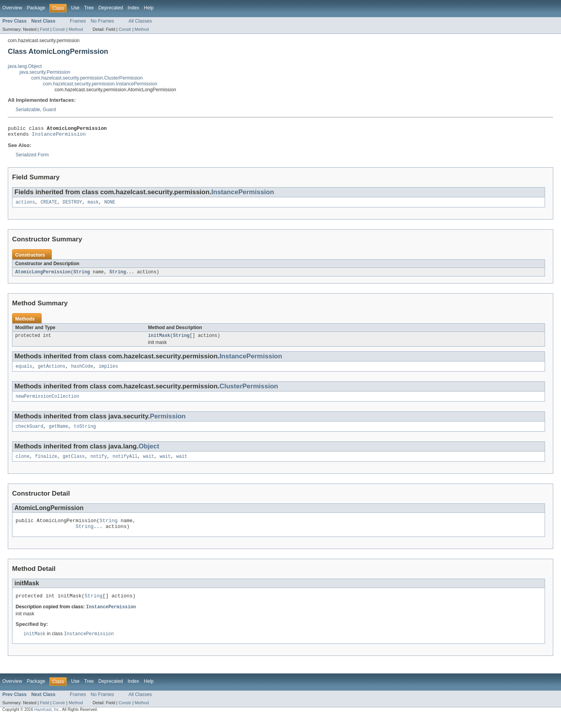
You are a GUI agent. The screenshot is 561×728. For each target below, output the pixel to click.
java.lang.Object (25, 66)
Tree (89, 8)
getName (58, 433)
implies (108, 371)
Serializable (28, 110)
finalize (46, 464)
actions (25, 205)
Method (76, 29)
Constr (59, 29)
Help (149, 8)
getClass (74, 464)
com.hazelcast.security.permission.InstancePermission (100, 84)
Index (133, 8)
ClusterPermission (249, 391)
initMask (159, 340)
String (82, 275)
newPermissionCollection (47, 402)
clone (23, 464)
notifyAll (125, 464)
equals (24, 371)
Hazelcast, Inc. (47, 721)
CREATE (49, 205)
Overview (12, 8)
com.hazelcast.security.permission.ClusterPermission (87, 78)
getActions (52, 371)
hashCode (82, 371)
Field (44, 29)
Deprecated (111, 8)
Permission (168, 422)
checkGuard (29, 433)
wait (148, 464)
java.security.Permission (45, 72)
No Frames (102, 21)
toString (85, 433)
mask (93, 205)
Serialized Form (32, 157)
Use (75, 8)
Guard (49, 110)
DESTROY (72, 205)
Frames (78, 21)
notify (99, 464)
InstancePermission (59, 136)
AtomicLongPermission (43, 275)
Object (149, 453)
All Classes (140, 21)
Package (36, 8)
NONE (109, 205)
